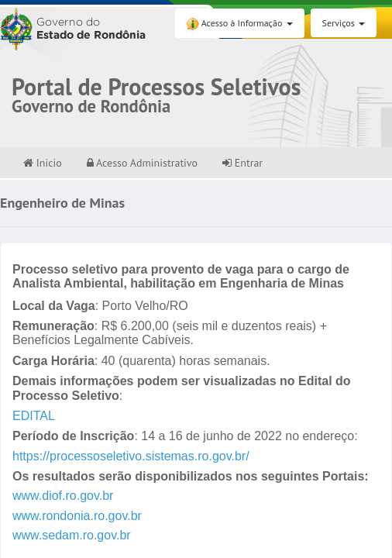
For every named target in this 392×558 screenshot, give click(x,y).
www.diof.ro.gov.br (63, 496)
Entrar (242, 163)
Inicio (43, 163)
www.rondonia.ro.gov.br (77, 516)
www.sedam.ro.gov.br (72, 535)
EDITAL (34, 416)
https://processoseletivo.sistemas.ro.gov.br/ (131, 456)
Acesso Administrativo (142, 163)
